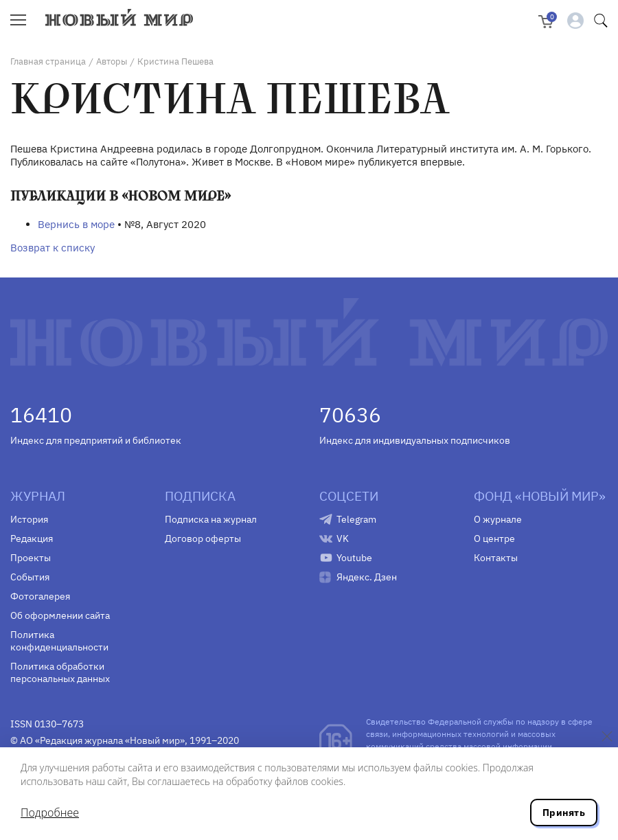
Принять (564, 813)
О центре (494, 538)
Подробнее (50, 813)
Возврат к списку (53, 248)
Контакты (496, 558)
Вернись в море (76, 224)
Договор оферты (203, 538)
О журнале (498, 519)
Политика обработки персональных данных (60, 672)
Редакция (32, 538)
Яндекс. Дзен (367, 577)
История (29, 519)
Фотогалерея (40, 596)
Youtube (354, 558)
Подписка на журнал (211, 519)
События (30, 577)
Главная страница (48, 61)
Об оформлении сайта (60, 615)
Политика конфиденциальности (59, 641)
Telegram (356, 519)
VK (343, 538)
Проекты (31, 558)
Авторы (112, 61)
